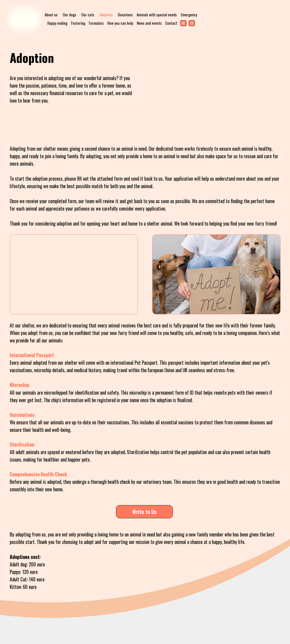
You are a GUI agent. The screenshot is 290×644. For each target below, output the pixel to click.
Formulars (96, 23)
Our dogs (69, 15)
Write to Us (144, 512)
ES (192, 23)
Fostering (78, 23)
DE (183, 23)
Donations (125, 15)
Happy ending (57, 23)
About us (51, 15)
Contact (171, 23)
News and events (149, 23)
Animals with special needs (157, 15)
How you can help (120, 23)
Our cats (88, 15)
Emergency (189, 15)
